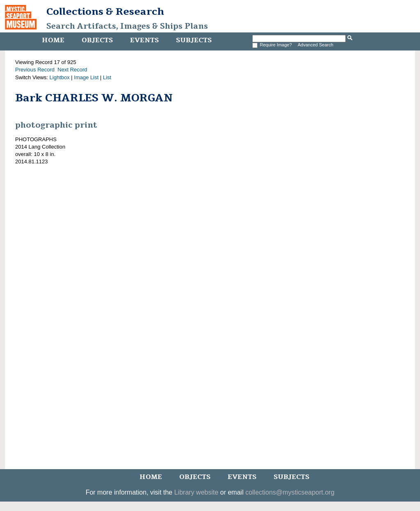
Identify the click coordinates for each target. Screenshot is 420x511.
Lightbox (60, 77)
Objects (97, 40)
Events (144, 40)
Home (53, 40)
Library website (196, 492)
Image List (86, 77)
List (107, 77)
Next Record (72, 70)
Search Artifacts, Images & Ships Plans (127, 26)
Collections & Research (105, 11)
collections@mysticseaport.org (290, 492)
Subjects (194, 40)
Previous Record (35, 70)
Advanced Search (316, 45)
